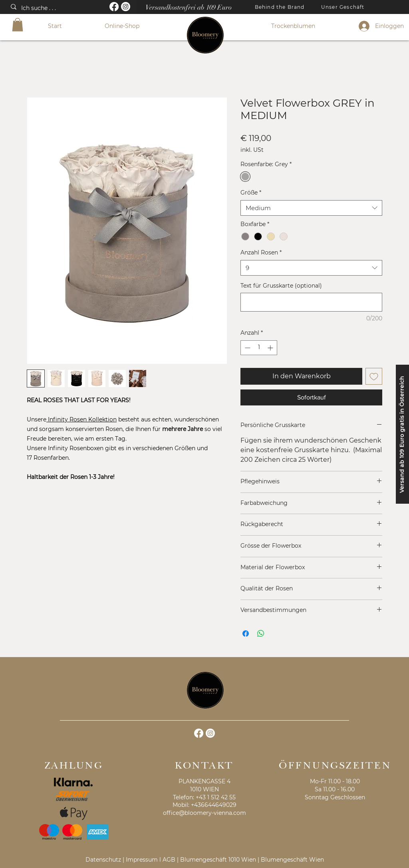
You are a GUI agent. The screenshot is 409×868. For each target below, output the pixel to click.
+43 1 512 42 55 (216, 797)
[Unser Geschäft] (343, 7)
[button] (18, 25)
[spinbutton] (259, 348)
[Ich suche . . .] (54, 8)
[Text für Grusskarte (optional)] (311, 302)
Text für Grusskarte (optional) (281, 286)
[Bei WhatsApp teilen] (261, 634)
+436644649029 (214, 805)
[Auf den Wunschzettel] (374, 376)
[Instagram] (126, 7)
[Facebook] (114, 7)
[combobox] (311, 208)
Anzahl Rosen (261, 252)
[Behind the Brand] (280, 7)
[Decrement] (247, 348)
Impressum (142, 860)
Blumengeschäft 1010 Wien (218, 860)
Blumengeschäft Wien (292, 860)
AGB (169, 860)
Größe (251, 193)
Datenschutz (103, 860)
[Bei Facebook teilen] (246, 634)
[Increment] (271, 348)
